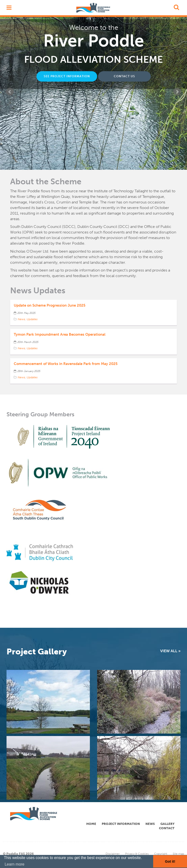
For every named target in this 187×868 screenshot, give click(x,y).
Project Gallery (37, 652)
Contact (167, 828)
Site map (178, 854)
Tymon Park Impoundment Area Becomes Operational (60, 334)
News (21, 319)
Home (91, 824)
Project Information (121, 824)
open (8, 8)
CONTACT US (124, 76)
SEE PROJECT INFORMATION (67, 76)
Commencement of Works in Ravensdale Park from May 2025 (66, 364)
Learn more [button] (14, 864)
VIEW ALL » (170, 651)
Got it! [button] (170, 861)
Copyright (161, 854)
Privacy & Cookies (137, 854)
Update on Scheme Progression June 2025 (50, 305)
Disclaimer (113, 854)
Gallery (167, 824)
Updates (32, 319)
